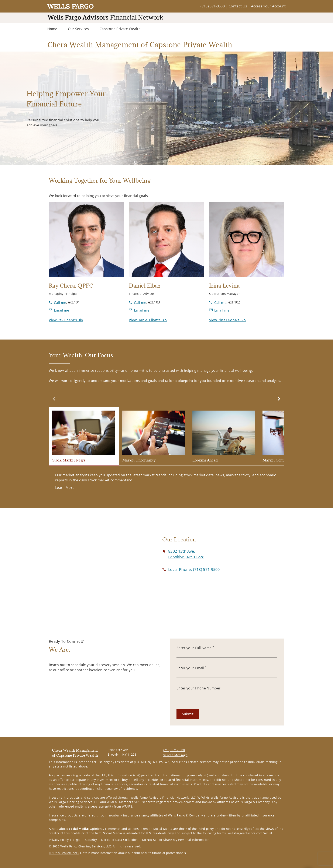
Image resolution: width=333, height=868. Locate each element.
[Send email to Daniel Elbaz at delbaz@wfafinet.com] (139, 310)
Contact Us (238, 6)
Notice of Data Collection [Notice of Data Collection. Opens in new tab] (119, 840)
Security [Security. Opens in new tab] (91, 840)
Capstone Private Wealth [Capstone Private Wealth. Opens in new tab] (120, 29)
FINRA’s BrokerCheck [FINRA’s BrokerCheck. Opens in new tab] (64, 853)
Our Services (78, 29)
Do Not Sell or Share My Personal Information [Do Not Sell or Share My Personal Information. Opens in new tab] (176, 840)
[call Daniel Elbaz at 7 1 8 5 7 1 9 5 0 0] (138, 303)
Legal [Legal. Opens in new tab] (77, 840)
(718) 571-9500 (212, 6)
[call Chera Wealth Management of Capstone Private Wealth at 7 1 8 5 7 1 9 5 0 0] (194, 569)
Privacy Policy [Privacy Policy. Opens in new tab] (59, 840)
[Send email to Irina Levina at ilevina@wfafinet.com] (219, 310)
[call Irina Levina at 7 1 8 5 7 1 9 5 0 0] (218, 303)
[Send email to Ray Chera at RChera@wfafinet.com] (59, 310)
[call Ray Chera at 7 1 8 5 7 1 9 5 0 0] (57, 303)
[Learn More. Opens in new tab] (65, 488)
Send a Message (175, 755)
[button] (66, 320)
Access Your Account (268, 6)
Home (52, 29)
